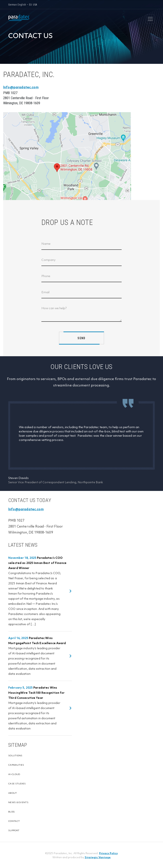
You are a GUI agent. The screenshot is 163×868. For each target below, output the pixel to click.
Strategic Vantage (98, 857)
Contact (14, 821)
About (13, 793)
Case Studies (17, 784)
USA (35, 5)
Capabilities (16, 765)
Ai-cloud (14, 774)
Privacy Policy (108, 853)
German (13, 5)
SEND (81, 338)
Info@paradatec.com (21, 87)
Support (14, 831)
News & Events (18, 803)
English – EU (25, 5)
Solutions (15, 756)
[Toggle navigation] (150, 19)
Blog (11, 812)
